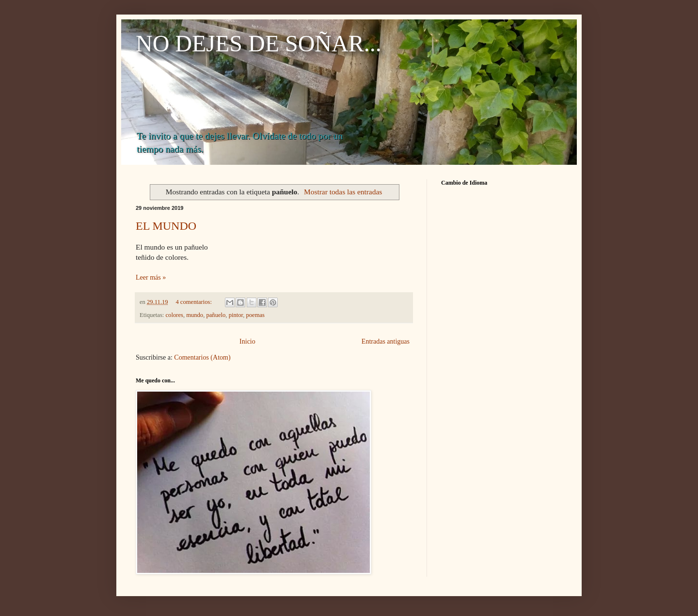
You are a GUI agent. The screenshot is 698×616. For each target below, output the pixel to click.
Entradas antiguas (386, 341)
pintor (236, 315)
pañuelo (216, 315)
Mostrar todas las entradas (343, 192)
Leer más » (151, 277)
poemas (255, 315)
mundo (195, 315)
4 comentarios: (194, 302)
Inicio (247, 341)
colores (174, 315)
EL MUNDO (166, 226)
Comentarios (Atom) (202, 357)
